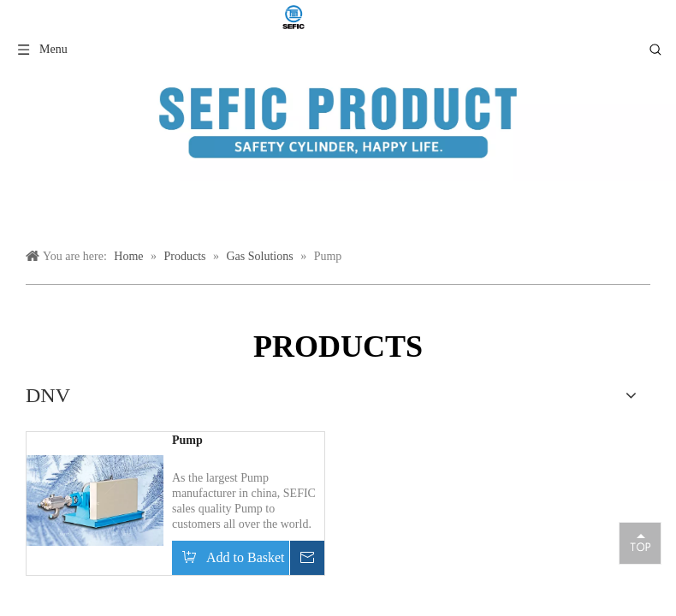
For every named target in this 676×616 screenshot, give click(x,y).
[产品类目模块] (338, 123)
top (640, 542)
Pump (187, 440)
